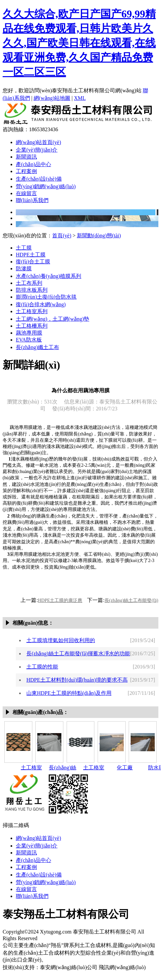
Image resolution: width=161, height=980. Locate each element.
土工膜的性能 (42, 667)
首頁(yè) (62, 236)
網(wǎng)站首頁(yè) (38, 142)
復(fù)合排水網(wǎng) (41, 304)
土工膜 (24, 248)
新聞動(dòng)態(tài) (99, 236)
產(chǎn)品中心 (33, 164)
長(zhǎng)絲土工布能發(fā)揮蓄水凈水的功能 (78, 653)
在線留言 (26, 193)
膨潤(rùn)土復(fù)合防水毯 (46, 297)
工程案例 (26, 171)
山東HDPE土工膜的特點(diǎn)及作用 (69, 693)
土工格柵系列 (32, 326)
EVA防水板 (29, 340)
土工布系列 (29, 283)
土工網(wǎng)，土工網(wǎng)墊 (52, 319)
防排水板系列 (32, 290)
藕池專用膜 (29, 333)
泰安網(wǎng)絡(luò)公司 (69, 967)
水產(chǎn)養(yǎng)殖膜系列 (48, 276)
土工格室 (31, 768)
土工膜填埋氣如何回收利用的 (61, 640)
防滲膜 (24, 268)
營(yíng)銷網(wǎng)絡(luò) (46, 186)
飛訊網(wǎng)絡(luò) (122, 967)
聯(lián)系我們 (32, 200)
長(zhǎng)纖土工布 (37, 347)
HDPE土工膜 (31, 255)
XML (80, 98)
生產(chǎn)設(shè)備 (39, 179)
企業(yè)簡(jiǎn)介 (37, 150)
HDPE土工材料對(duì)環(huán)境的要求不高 (77, 680)
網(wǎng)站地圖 (52, 98)
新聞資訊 (26, 157)
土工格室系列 (32, 311)
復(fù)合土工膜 (33, 262)
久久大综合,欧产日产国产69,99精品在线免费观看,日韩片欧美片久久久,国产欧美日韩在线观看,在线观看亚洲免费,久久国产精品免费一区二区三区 (79, 43)
